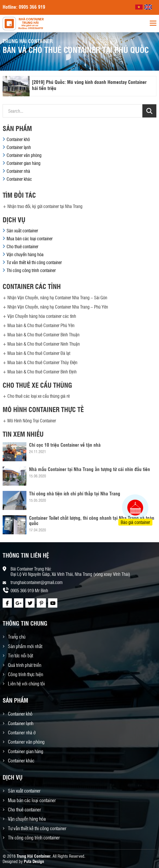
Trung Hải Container (34, 856)
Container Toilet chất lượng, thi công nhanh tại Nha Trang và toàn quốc (92, 520)
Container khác (19, 179)
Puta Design (34, 861)
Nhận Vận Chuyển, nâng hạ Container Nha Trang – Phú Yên (58, 307)
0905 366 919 (32, 7)
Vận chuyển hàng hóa (25, 254)
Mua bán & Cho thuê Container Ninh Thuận (44, 344)
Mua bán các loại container (30, 238)
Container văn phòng (24, 155)
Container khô (18, 139)
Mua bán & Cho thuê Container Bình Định (42, 372)
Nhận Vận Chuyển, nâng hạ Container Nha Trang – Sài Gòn (57, 297)
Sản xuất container (22, 230)
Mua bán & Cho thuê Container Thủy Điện (42, 362)
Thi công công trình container (31, 270)
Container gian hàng (24, 163)
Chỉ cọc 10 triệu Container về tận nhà (65, 445)
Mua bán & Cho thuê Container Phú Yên (41, 325)
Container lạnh (19, 147)
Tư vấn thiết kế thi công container (34, 262)
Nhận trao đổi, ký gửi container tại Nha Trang (45, 206)
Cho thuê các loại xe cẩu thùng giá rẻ (39, 396)
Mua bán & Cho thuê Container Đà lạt (39, 353)
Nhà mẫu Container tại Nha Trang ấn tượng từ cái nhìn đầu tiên (90, 469)
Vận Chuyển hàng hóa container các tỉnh (42, 316)
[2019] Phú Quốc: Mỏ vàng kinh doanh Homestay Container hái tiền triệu (89, 85)
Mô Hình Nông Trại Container (32, 421)
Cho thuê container (22, 246)
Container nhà (18, 171)
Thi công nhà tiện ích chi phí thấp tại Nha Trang (75, 493)
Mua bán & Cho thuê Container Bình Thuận (43, 334)
